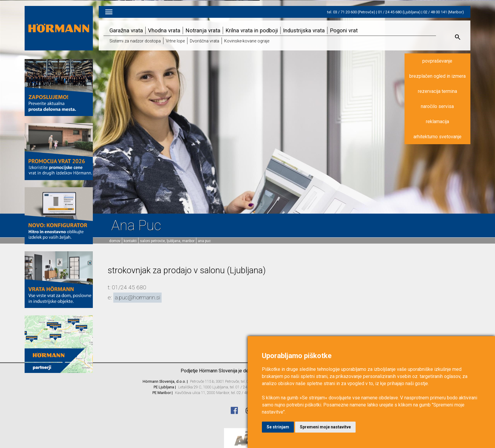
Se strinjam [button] (278, 427)
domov (115, 241)
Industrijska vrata (304, 30)
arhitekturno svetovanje (437, 137)
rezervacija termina (437, 91)
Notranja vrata (203, 30)
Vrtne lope (175, 41)
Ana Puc (204, 241)
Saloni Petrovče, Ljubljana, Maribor (167, 241)
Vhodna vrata (164, 30)
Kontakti (130, 241)
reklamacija (437, 121)
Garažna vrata (126, 30)
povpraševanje (437, 61)
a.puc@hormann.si (137, 297)
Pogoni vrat (344, 30)
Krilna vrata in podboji (252, 30)
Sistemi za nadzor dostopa (135, 41)
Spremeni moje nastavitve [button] (325, 427)
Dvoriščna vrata (204, 41)
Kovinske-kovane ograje (247, 41)
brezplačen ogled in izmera (437, 76)
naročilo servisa (437, 106)
